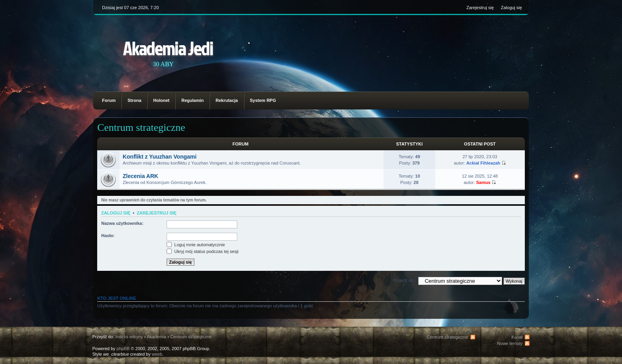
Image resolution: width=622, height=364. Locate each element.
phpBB (123, 349)
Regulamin (192, 100)
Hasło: (108, 236)
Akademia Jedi (168, 48)
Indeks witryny (129, 337)
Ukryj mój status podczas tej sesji (203, 251)
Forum (109, 100)
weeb (157, 354)
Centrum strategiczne (141, 127)
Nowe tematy (510, 343)
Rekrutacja (227, 100)
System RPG (263, 100)
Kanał (517, 337)
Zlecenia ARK (140, 176)
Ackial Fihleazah (483, 163)
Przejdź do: (404, 280)
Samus (483, 182)
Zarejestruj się (480, 8)
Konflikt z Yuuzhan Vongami (159, 157)
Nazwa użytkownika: (122, 223)
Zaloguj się (512, 8)
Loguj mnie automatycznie (196, 245)
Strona (134, 100)
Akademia (156, 337)
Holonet (161, 100)
